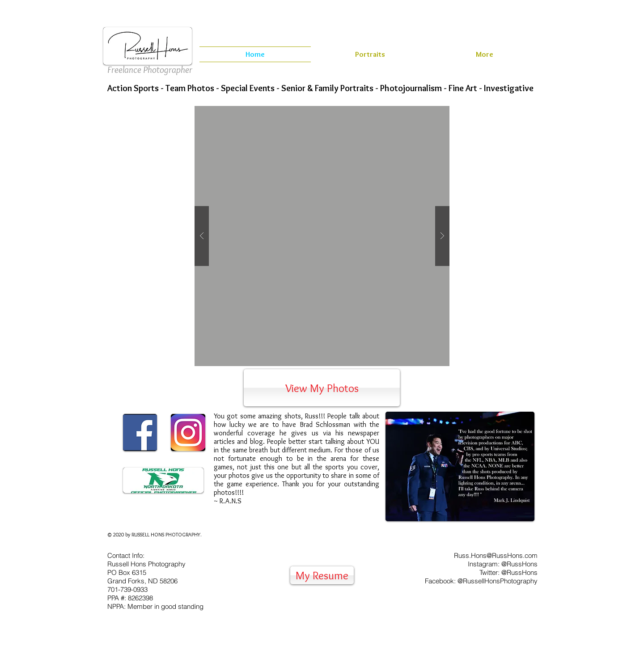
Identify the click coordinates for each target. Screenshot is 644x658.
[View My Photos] (322, 388)
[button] (322, 236)
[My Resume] (322, 575)
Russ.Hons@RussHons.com (496, 555)
